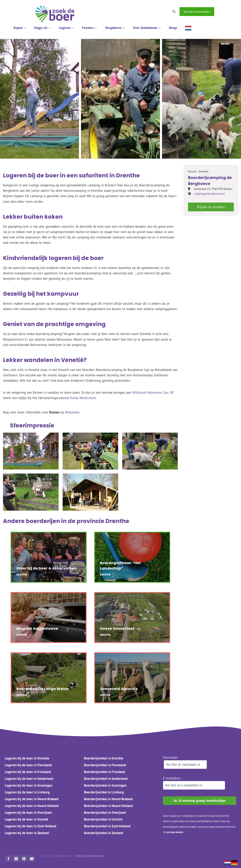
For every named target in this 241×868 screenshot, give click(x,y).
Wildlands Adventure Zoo (150, 392)
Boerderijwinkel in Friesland (104, 772)
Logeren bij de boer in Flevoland (28, 765)
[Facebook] (221, 12)
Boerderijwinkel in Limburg (104, 792)
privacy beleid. (175, 832)
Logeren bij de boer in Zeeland (27, 833)
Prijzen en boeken (211, 207)
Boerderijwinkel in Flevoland (105, 765)
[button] (11, 99)
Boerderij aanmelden (197, 12)
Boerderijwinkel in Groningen (105, 785)
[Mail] (32, 859)
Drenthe (117, 521)
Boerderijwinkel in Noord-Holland (108, 806)
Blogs (173, 28)
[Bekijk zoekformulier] (174, 12)
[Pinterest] (24, 859)
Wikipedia (72, 412)
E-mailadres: (194, 783)
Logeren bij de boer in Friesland (28, 772)
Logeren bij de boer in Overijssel (28, 813)
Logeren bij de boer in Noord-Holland (32, 806)
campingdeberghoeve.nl (209, 194)
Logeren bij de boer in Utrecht (26, 819)
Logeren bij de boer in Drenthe (27, 758)
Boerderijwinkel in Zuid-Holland (107, 826)
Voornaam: (185, 762)
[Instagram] (231, 12)
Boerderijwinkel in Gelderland (106, 779)
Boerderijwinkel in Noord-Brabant (108, 799)
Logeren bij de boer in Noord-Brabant (32, 799)
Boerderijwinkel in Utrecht (103, 819)
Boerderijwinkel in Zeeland (103, 833)
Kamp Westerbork (83, 398)
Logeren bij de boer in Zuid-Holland (30, 826)
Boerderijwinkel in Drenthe (104, 758)
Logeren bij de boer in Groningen (29, 785)
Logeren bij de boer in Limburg (27, 792)
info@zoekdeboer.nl (90, 856)
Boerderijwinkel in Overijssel (105, 813)
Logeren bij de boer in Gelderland (29, 779)
